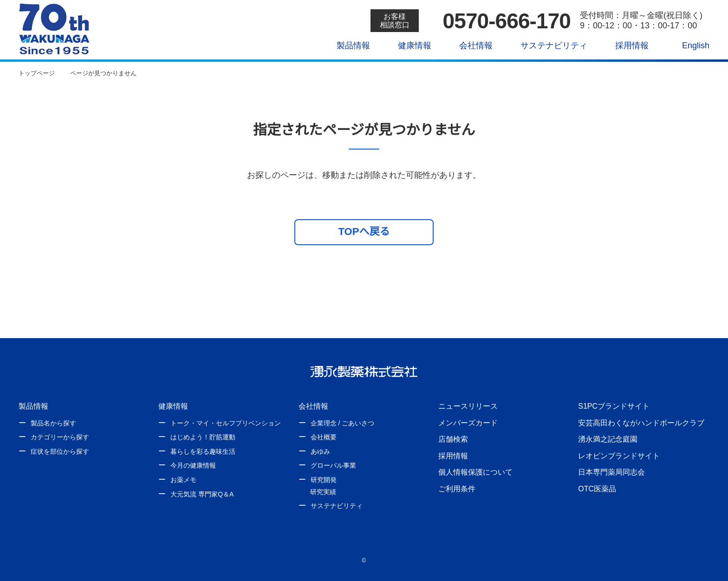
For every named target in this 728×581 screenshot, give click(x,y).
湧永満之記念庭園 (608, 439)
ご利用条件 (457, 489)
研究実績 (323, 492)
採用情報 (625, 46)
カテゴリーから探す (60, 437)
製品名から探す (53, 423)
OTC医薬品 (597, 489)
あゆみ (320, 451)
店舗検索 (453, 439)
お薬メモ (183, 480)
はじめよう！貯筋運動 (203, 437)
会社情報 (469, 46)
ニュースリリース (468, 406)
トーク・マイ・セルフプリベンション (226, 423)
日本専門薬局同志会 (611, 472)
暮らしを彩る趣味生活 (203, 451)
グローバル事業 (333, 465)
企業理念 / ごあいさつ (342, 423)
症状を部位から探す (60, 451)
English (689, 46)
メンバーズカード (468, 423)
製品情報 (347, 46)
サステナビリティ (547, 46)
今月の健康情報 (193, 465)
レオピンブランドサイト (619, 456)
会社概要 (324, 437)
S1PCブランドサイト (613, 406)
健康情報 (408, 46)
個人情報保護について (475, 472)
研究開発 (324, 480)
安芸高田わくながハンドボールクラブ (641, 423)
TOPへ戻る (364, 231)
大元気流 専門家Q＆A (201, 494)
